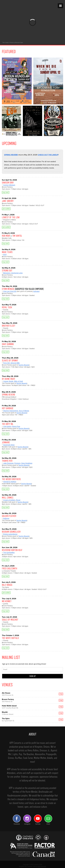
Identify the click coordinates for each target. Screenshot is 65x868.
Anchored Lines (17, 273)
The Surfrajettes (9, 553)
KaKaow (6, 518)
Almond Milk (15, 363)
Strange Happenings (11, 411)
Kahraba (36, 291)
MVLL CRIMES (8, 497)
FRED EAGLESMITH (9, 568)
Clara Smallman (27, 463)
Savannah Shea (9, 445)
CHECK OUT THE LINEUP (48, 155)
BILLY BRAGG (7, 585)
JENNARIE (6, 442)
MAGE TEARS (7, 252)
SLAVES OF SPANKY (10, 360)
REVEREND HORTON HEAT (12, 550)
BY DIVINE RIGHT (9, 379)
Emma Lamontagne (10, 534)
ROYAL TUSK (7, 307)
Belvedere (7, 273)
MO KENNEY (7, 601)
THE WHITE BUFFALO (10, 638)
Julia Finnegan (8, 463)
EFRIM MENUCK (8, 289)
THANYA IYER (7, 461)
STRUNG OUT (7, 270)
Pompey (17, 463)
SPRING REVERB (11, 155)
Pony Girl (7, 363)
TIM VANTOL (17, 236)
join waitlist (6, 209)
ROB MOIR (6, 236)
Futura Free (16, 426)
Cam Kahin (7, 426)
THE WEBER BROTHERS (11, 479)
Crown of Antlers (9, 500)
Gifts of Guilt (18, 381)
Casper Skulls (8, 381)
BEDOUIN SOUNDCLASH (11, 532)
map (61, 694)
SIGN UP (32, 676)
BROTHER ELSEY (9, 326)
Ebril (5, 255)
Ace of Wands (24, 411)
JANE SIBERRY (8, 201)
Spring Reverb (24, 365)
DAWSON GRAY (8, 182)
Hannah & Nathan (10, 482)
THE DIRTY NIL (8, 424)
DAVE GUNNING (8, 344)
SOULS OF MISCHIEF (10, 620)
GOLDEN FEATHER (9, 516)
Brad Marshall (42, 867)
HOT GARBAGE (8, 408)
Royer (18, 500)
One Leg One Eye (10, 291)
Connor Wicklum (9, 185)
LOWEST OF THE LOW (11, 217)
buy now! (6, 192)
